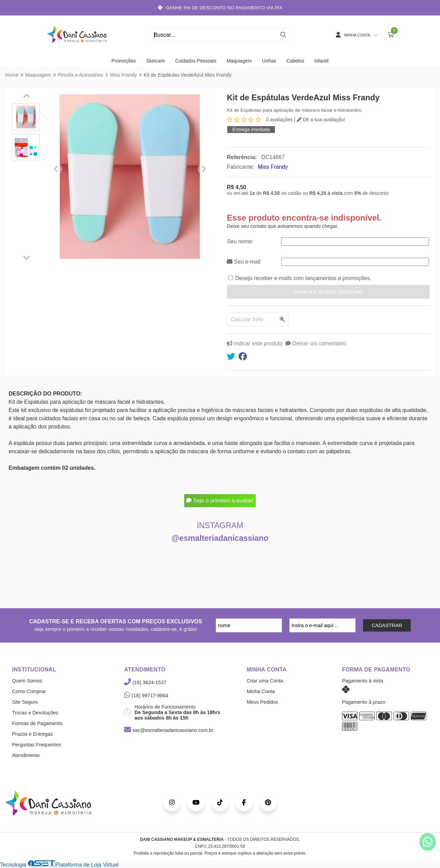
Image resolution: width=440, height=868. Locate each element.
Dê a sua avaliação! (321, 120)
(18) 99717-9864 (146, 695)
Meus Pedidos (262, 702)
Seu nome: (240, 241)
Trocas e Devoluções (35, 713)
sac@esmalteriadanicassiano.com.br (169, 730)
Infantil (321, 61)
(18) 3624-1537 (145, 682)
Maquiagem (239, 61)
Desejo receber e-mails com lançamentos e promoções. (303, 278)
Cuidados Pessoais (196, 61)
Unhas (269, 61)
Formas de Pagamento (37, 723)
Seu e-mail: (244, 262)
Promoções (124, 61)
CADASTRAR (387, 625)
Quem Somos (27, 681)
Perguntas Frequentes (36, 745)
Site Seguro (25, 702)
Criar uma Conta (265, 681)
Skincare (155, 61)
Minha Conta (261, 691)
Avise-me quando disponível (328, 292)
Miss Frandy (273, 167)
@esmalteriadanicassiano (220, 538)
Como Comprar (29, 691)
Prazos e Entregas (32, 734)
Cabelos (295, 61)
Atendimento (26, 755)
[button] (56, 169)
